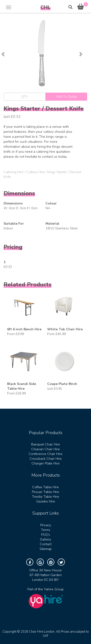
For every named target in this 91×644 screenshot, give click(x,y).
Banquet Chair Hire (46, 444)
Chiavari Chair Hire (45, 449)
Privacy (46, 525)
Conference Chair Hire (45, 454)
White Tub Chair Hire (65, 329)
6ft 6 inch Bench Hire (24, 329)
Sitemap (46, 549)
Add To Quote (66, 97)
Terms (46, 530)
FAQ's (46, 535)
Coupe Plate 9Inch (62, 384)
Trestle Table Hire (45, 497)
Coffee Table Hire (45, 487)
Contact (46, 544)
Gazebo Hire (46, 501)
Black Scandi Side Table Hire (22, 386)
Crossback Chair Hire (46, 459)
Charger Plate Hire (45, 463)
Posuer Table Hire (45, 492)
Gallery (45, 539)
